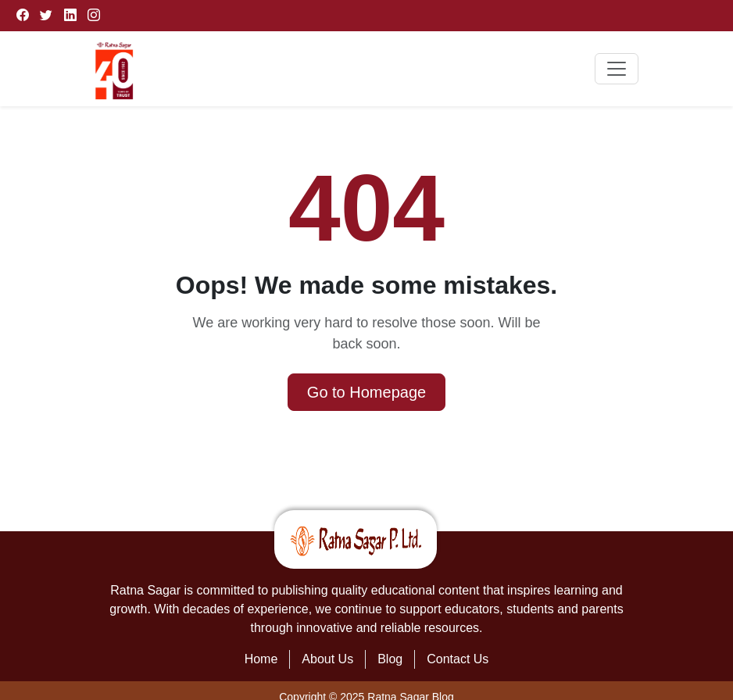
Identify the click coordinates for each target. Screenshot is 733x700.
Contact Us (458, 659)
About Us (327, 659)
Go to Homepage (366, 392)
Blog (390, 659)
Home (261, 659)
